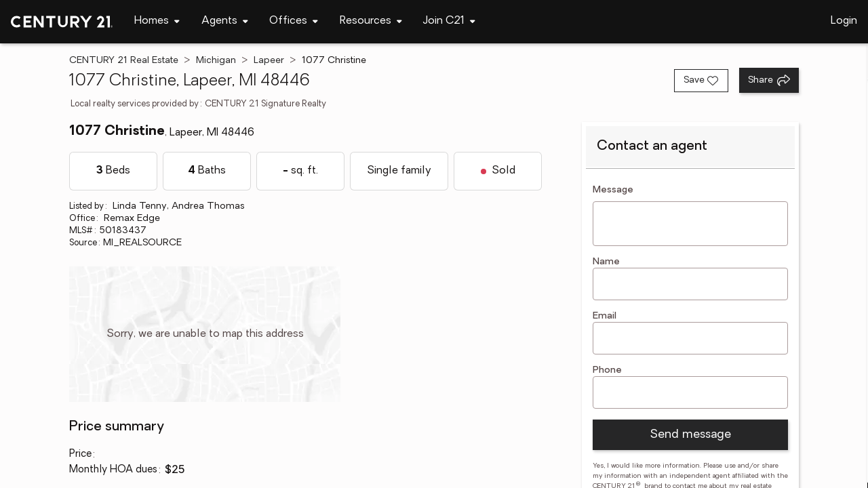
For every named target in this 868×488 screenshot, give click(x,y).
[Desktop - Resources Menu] (371, 21)
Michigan (216, 61)
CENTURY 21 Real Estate (124, 61)
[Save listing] (701, 81)
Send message (690, 435)
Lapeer (269, 61)
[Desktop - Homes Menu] (157, 21)
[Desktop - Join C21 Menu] (449, 21)
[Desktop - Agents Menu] (225, 21)
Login (844, 21)
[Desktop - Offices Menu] (294, 21)
